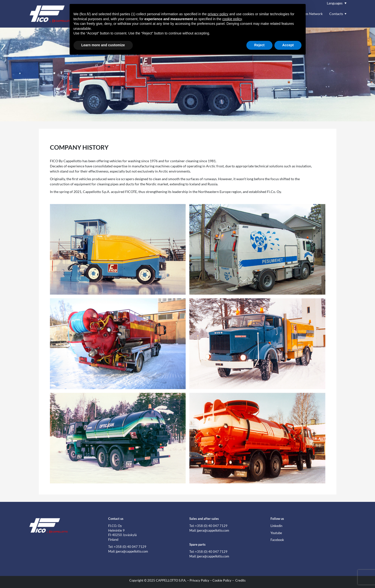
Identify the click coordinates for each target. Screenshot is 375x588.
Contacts (336, 14)
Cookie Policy (222, 580)
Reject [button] (259, 45)
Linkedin (276, 526)
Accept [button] (288, 45)
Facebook (277, 540)
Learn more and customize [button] (103, 45)
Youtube (276, 533)
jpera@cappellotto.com (132, 551)
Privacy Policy (199, 580)
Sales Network (312, 14)
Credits (240, 580)
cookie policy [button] (232, 19)
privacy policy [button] (218, 14)
